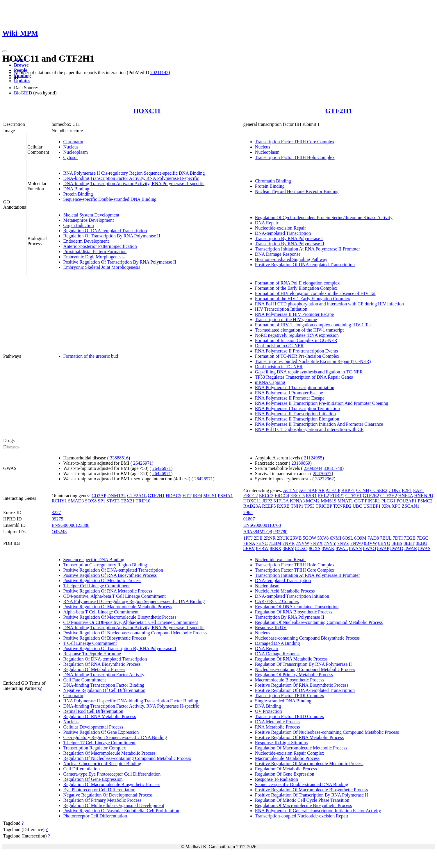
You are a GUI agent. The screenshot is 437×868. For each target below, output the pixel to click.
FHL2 (323, 496)
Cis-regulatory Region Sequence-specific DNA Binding (115, 737)
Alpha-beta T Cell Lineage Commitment (101, 612)
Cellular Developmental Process (93, 727)
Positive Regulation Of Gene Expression (101, 732)
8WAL (342, 548)
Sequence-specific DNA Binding (94, 560)
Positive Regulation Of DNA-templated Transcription (305, 265)
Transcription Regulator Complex (95, 748)
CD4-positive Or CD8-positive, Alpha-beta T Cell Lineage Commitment (131, 622)
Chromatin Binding (273, 181)
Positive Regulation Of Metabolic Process (102, 580)
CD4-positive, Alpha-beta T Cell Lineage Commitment (115, 596)
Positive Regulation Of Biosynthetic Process (105, 638)
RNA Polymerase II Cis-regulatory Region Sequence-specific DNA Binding (134, 173)
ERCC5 (297, 496)
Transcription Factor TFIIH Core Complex (295, 142)
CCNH (363, 490)
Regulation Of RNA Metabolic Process (100, 716)
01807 (249, 519)
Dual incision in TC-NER (279, 367)
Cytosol (71, 157)
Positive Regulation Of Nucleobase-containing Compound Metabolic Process (135, 633)
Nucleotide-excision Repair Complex (290, 753)
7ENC (262, 543)
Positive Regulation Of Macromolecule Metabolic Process (118, 607)
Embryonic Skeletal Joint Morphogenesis (102, 267)
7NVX (316, 543)
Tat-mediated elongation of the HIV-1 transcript (299, 330)
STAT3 (113, 501)
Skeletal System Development (91, 215)
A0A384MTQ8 (258, 532)
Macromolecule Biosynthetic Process (290, 680)
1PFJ (248, 538)
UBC (357, 506)
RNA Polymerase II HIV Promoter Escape (294, 314)
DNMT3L (117, 496)
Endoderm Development (86, 241)
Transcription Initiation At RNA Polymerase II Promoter (307, 249)
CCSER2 (379, 490)
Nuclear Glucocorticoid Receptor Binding (102, 764)
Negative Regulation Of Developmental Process (108, 795)
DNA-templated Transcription (283, 233)
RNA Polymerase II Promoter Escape (290, 398)
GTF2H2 (389, 496)
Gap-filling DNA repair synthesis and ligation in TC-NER (309, 372)
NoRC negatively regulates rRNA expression (297, 335)
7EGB (410, 538)
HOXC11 (147, 111)
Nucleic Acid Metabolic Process (285, 591)
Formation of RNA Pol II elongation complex (297, 283)
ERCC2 (251, 496)
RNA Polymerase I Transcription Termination (297, 408)
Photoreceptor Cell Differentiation (95, 816)
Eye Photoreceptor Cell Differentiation (99, 790)
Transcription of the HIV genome (286, 320)
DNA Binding (76, 189)
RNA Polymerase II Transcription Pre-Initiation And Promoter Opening (322, 403)
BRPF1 (348, 490)
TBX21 (128, 501)
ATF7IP (333, 490)
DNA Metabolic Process (278, 722)
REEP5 (269, 506)
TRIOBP (324, 506)
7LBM (275, 543)
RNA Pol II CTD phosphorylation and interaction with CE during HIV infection (329, 304)
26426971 (142, 463)
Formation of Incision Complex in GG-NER (296, 340)
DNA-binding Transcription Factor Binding (104, 685)
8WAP (383, 548)
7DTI (398, 538)
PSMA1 (225, 496)
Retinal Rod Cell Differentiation (93, 711)
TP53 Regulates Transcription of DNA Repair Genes (304, 377)
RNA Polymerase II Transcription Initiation (295, 414)
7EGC (422, 538)
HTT (187, 496)
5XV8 (323, 538)
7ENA (249, 543)
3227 (56, 512)
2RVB (296, 538)
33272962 (324, 479)
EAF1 (419, 490)
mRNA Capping (270, 382)
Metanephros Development (89, 220)
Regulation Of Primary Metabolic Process (102, 800)
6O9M (360, 538)
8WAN (355, 548)
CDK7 (395, 490)
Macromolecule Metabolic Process (287, 758)
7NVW (302, 543)
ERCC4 (282, 496)
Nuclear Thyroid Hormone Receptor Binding (297, 191)
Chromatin (73, 142)
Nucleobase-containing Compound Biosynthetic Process (307, 638)
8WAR (411, 548)
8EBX (276, 548)
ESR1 (311, 496)
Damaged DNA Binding (278, 643)
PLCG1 (388, 501)
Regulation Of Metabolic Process (94, 669)
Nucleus (71, 147)
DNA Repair (267, 223)
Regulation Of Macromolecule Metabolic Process (109, 753)
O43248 (59, 532)
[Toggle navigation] (5, 51)
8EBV (249, 548)
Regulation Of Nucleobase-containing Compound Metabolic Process (127, 758)
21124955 (313, 458)
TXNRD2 (342, 506)
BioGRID (23, 93)
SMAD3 (76, 501)
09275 (58, 519)
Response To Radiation (277, 779)
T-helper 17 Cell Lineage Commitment (99, 743)
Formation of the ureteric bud (91, 356)
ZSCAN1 (411, 506)
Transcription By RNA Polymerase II (290, 244)
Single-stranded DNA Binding (283, 701)
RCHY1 (59, 501)
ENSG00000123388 (71, 525)
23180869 (301, 463)
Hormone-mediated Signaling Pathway (291, 259)
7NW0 (357, 543)
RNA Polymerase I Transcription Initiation (295, 388)
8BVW (371, 543)
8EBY (288, 548)
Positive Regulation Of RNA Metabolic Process (108, 591)
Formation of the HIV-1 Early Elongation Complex (303, 299)
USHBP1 (372, 506)
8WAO (370, 548)
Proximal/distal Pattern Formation (95, 252)
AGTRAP (308, 490)
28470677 (322, 474)
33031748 (333, 468)
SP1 (101, 501)
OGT (359, 501)
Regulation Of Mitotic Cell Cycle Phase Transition (302, 800)
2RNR (270, 538)
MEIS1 (210, 496)
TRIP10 (143, 501)
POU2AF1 (406, 501)
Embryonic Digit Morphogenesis (94, 257)
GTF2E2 (371, 496)
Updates (22, 81)
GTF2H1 (338, 111)
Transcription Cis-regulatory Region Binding (105, 565)
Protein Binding (78, 194)
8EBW (262, 548)
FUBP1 (337, 496)
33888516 (119, 458)
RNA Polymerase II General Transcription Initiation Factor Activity (318, 811)
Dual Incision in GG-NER (279, 346)
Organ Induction (79, 225)
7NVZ (343, 543)
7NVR (289, 543)
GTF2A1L (137, 496)
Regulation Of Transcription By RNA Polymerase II (112, 236)
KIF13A (281, 501)
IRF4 (197, 496)
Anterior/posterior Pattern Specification (100, 246)
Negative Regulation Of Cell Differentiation (104, 690)
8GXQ (301, 548)
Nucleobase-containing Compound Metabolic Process (305, 669)
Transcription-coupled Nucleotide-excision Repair (302, 816)
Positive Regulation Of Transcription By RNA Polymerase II (120, 262)
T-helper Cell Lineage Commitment (97, 586)
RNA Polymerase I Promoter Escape (289, 393)
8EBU (422, 543)
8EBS (397, 543)
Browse (21, 65)
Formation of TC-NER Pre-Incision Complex (297, 356)
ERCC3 (266, 496)
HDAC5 (173, 496)
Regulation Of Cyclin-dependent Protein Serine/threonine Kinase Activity (324, 218)
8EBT (409, 543)
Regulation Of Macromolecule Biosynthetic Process (112, 784)
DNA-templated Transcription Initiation (292, 596)
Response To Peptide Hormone (92, 654)
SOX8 (91, 501)
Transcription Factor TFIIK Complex (290, 696)
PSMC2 (425, 501)
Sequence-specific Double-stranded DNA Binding (110, 199)
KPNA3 (297, 501)
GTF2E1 (354, 496)
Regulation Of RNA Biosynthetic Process (102, 664)
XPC (396, 506)
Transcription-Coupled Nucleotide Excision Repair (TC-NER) (313, 361)
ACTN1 (290, 490)
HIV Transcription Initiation (281, 309)
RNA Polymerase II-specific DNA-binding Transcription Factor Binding (131, 701)
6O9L (348, 538)
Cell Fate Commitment (85, 680)
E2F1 (407, 490)
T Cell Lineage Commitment (90, 643)
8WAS (424, 548)
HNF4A (405, 496)
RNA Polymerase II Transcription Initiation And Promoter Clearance (319, 424)
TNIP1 (297, 506)
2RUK (283, 538)
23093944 (313, 468)
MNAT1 (345, 501)
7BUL (386, 538)
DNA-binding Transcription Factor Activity (104, 675)
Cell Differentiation (82, 769)
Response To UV (271, 628)
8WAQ (397, 548)
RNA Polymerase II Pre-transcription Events (296, 351)
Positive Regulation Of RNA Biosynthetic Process (110, 575)
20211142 (159, 73)
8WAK (328, 548)
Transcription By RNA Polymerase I (289, 238)
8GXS (315, 548)
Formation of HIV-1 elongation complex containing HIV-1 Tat (313, 325)
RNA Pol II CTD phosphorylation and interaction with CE (309, 429)
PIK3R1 (372, 501)
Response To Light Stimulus (281, 743)
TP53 (310, 506)
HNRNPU (424, 496)
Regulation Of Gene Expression (93, 779)
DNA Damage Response (278, 254)
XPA (386, 506)
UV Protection (269, 711)
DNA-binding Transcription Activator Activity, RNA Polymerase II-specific (134, 184)
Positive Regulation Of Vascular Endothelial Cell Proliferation (121, 811)
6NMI (335, 538)
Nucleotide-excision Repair (281, 228)
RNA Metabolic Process (278, 727)
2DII (258, 538)
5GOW (309, 538)
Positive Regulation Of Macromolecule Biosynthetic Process (120, 617)
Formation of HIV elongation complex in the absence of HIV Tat (315, 293)
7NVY (330, 543)
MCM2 (313, 501)
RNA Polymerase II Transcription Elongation (297, 419)
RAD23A (252, 506)
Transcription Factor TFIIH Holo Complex (295, 157)
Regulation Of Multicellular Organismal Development (114, 805)
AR (322, 490)
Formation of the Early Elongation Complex (296, 288)
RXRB (283, 506)
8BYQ (384, 543)
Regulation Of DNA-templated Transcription (105, 231)
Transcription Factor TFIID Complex (290, 716)
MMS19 (328, 501)
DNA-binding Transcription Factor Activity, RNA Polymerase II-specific (131, 178)
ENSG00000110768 (262, 525)
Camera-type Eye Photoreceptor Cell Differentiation (112, 774)
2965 (248, 512)
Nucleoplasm (76, 152)
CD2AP (99, 496)
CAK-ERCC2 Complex (277, 601)
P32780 (280, 532)
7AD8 (373, 538)
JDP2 (267, 501)
